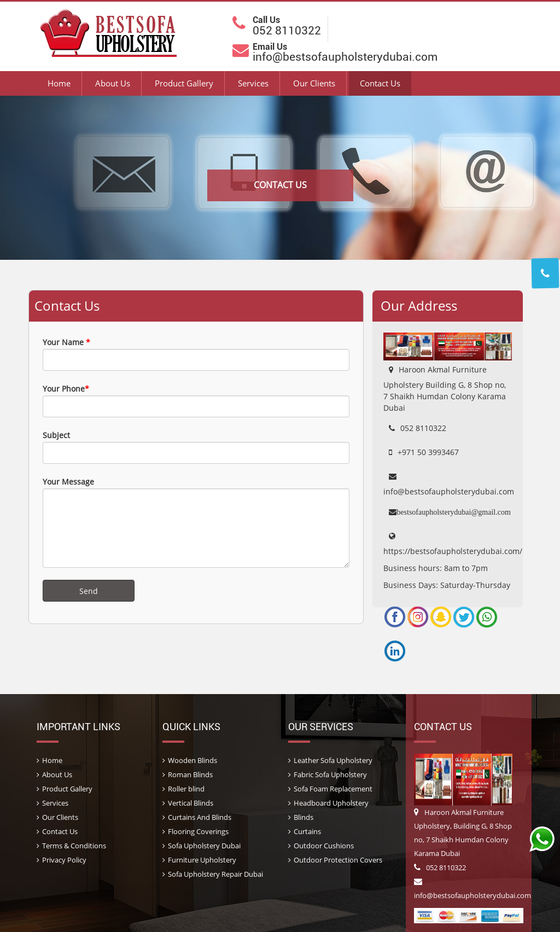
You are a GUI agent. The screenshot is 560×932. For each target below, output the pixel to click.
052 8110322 (440, 867)
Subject (196, 447)
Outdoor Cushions (324, 846)
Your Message (196, 522)
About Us (113, 83)
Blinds (304, 817)
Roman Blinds (190, 774)
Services (253, 83)
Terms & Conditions (74, 846)
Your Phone (196, 400)
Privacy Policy (64, 860)
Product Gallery (184, 83)
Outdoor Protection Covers (338, 860)
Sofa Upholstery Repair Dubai (215, 874)
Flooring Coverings (198, 831)
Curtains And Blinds (200, 817)
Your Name (196, 354)
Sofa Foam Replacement (333, 789)
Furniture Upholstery (202, 860)
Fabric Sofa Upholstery (330, 774)
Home (59, 83)
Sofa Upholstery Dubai (204, 846)
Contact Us (380, 83)
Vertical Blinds (191, 803)
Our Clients (314, 83)
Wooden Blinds (192, 760)
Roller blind (186, 789)
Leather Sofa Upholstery (333, 760)
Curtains (307, 831)
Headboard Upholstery (331, 803)
